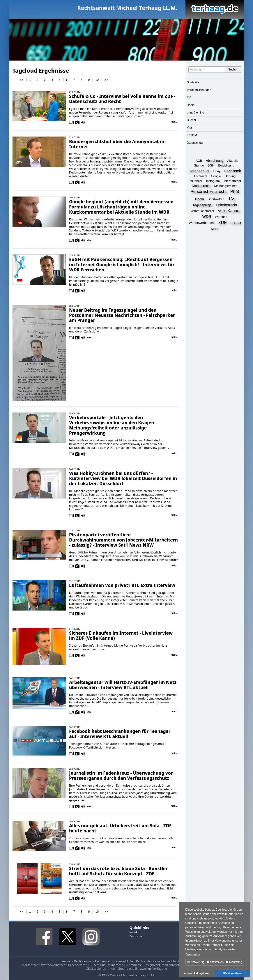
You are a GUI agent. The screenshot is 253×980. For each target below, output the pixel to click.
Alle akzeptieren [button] (232, 973)
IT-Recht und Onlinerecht (105, 965)
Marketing (234, 962)
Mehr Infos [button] (193, 954)
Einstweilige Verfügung (151, 969)
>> (106, 80)
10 (97, 80)
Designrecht (152, 965)
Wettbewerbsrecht (54, 965)
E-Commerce (133, 965)
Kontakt (192, 135)
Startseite (193, 82)
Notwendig (196, 962)
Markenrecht (31, 965)
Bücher (192, 120)
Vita (189, 128)
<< (22, 80)
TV (189, 97)
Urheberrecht (77, 965)
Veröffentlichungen (199, 90)
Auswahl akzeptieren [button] (197, 973)
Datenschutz (195, 143)
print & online (195, 113)
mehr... (175, 122)
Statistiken (215, 962)
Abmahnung (120, 969)
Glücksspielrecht (97, 969)
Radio (191, 105)
